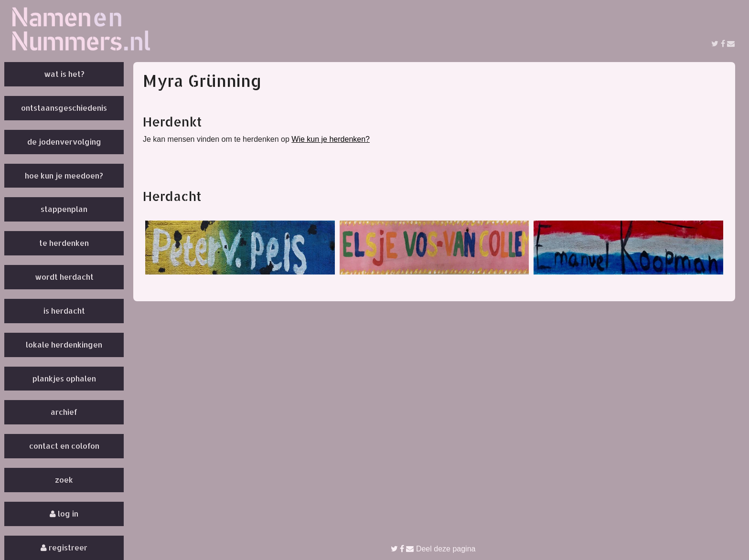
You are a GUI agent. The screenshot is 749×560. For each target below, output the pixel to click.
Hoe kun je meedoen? (64, 175)
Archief (64, 412)
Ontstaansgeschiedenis (64, 108)
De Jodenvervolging (64, 142)
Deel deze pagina (433, 549)
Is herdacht (64, 311)
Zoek (64, 480)
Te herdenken (64, 243)
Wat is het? (64, 74)
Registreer (64, 547)
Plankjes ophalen (64, 378)
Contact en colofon (64, 446)
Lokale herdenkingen (64, 344)
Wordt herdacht (64, 277)
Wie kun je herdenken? (331, 139)
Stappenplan (64, 209)
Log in (64, 513)
